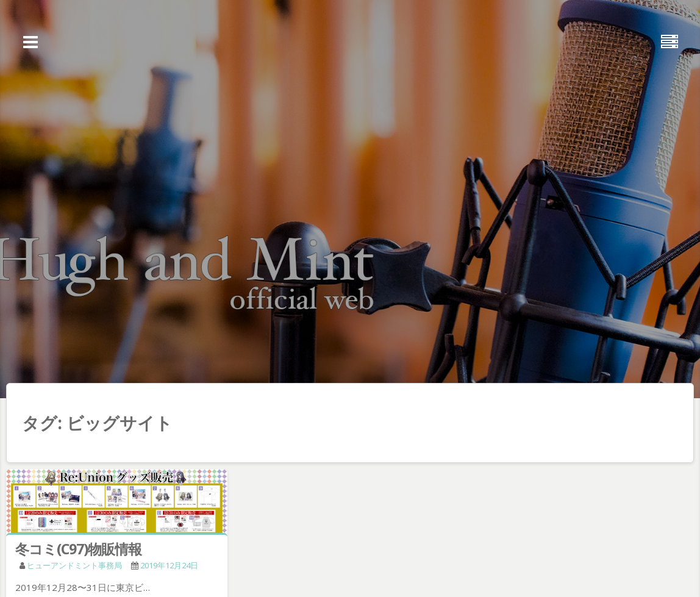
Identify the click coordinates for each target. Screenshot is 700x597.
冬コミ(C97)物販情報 (78, 549)
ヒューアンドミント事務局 (74, 565)
